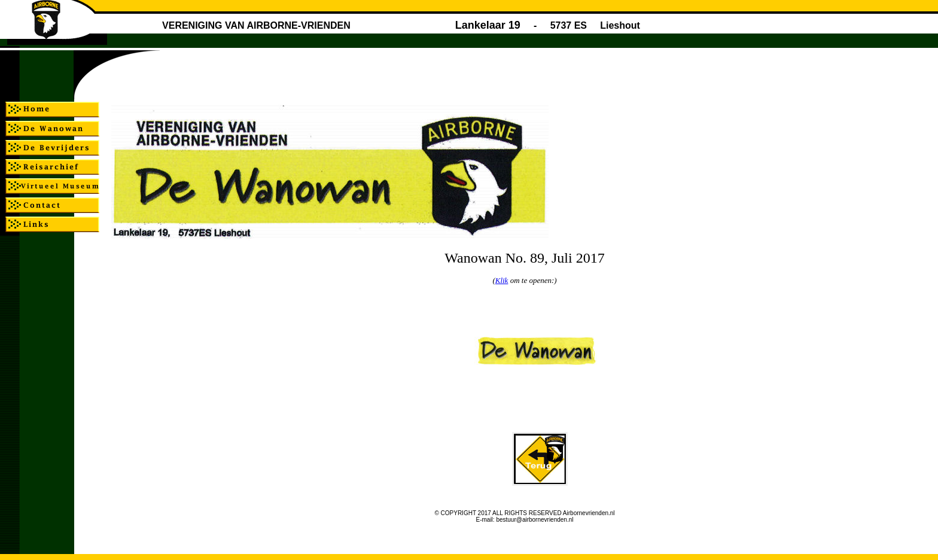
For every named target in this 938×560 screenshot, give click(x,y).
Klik (502, 280)
